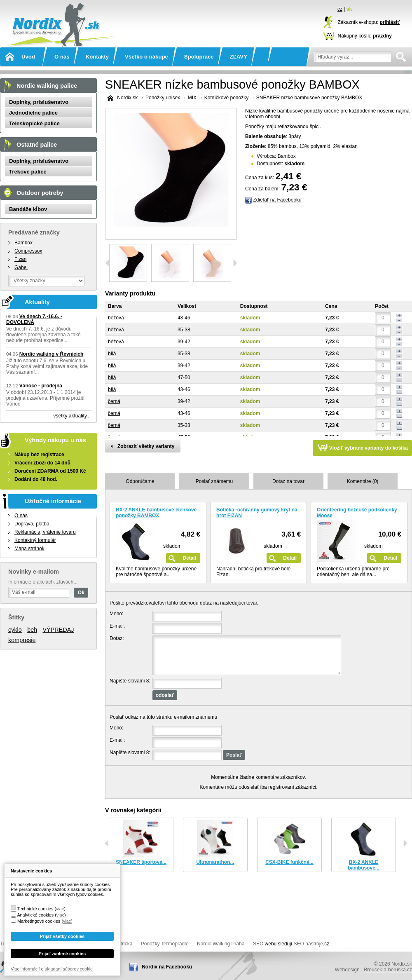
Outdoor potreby (40, 193)
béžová (116, 318)
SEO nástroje (308, 944)
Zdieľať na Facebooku (277, 200)
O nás (62, 57)
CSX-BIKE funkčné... (289, 862)
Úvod (28, 57)
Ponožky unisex (163, 98)
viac (60, 909)
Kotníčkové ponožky (226, 98)
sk (349, 9)
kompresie (22, 640)
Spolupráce (199, 57)
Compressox (28, 251)
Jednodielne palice (33, 113)
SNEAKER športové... (141, 862)
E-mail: (117, 626)
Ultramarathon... (215, 862)
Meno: (116, 614)
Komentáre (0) (363, 481)
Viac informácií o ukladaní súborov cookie (52, 969)
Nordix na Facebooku (167, 967)
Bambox (23, 243)
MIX (192, 98)
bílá (112, 354)
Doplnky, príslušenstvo (39, 102)
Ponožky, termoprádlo (165, 944)
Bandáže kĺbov (28, 209)
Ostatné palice (37, 145)
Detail (189, 558)
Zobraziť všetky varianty (146, 446)
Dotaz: (117, 638)
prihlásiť (390, 22)
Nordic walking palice (47, 86)
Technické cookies (35, 909)
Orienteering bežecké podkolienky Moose (357, 513)
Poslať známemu (214, 481)
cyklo (15, 630)
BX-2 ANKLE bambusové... (364, 865)
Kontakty (97, 57)
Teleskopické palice (34, 123)
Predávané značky (34, 232)
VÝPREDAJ (59, 630)
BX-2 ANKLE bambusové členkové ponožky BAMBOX (156, 513)
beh (32, 630)
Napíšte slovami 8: (130, 681)
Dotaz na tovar (288, 481)
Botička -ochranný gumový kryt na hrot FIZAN (257, 513)
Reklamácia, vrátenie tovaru (45, 532)
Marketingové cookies (39, 921)
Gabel (21, 267)
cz (340, 9)
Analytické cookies (35, 915)
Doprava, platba (32, 524)
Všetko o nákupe (146, 57)
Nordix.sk (60, 14)
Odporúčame (140, 481)
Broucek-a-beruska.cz (388, 970)
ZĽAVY (239, 57)
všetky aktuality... (72, 416)
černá (114, 401)
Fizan (20, 259)
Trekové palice (28, 172)
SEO (258, 944)
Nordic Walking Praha (221, 944)
